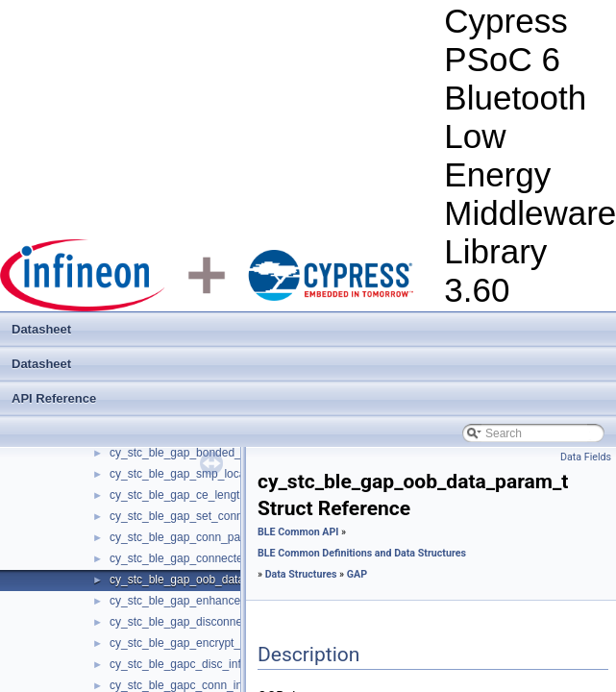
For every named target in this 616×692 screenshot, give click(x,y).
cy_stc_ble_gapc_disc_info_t (183, 664)
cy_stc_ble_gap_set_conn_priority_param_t (221, 516)
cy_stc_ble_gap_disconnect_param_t (205, 622)
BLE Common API (298, 532)
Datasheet (41, 329)
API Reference (54, 398)
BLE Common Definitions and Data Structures (362, 553)
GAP (357, 574)
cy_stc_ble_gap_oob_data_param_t (201, 580)
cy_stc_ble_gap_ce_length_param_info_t (215, 495)
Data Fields (586, 457)
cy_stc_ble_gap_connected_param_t (204, 558)
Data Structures (301, 574)
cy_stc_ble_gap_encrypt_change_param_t (218, 643)
